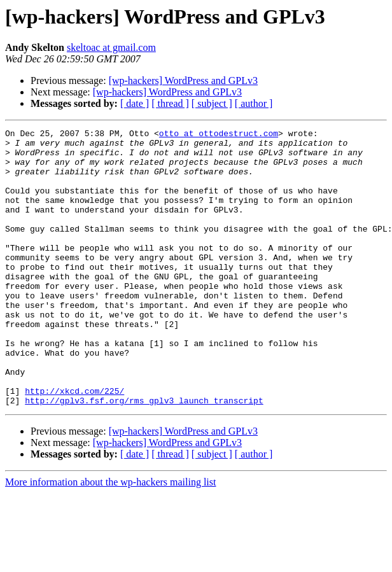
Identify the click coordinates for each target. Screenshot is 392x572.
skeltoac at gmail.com (111, 47)
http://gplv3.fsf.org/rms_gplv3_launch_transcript (144, 456)
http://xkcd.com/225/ (74, 444)
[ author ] (254, 103)
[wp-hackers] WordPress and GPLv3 (183, 80)
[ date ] (135, 103)
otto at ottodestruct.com (219, 135)
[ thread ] (170, 103)
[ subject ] (212, 103)
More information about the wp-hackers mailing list (110, 537)
